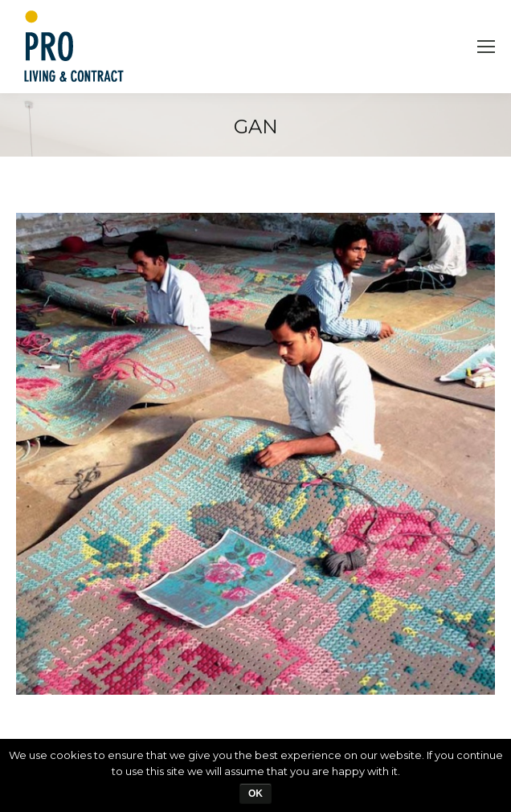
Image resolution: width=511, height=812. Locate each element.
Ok (255, 794)
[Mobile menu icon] (486, 47)
